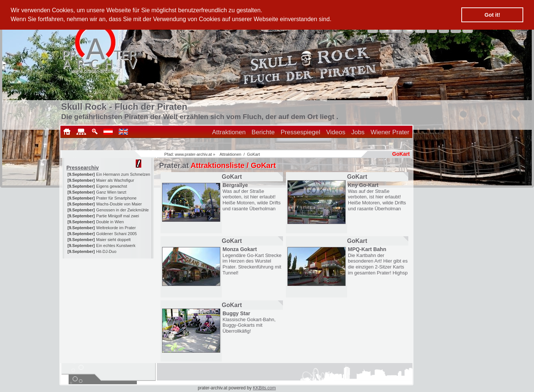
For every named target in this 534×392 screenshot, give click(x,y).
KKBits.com (264, 388)
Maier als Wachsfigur (115, 180)
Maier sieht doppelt (113, 240)
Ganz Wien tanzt (111, 192)
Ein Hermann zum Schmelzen (123, 174)
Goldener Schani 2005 (116, 234)
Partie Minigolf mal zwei (118, 216)
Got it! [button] (492, 15)
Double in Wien (110, 222)
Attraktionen (229, 132)
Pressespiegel (301, 132)
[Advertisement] (109, 305)
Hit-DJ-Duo (106, 251)
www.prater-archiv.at (193, 154)
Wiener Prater (390, 132)
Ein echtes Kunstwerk (116, 246)
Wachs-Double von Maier (119, 204)
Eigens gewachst (111, 186)
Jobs (358, 132)
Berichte (263, 132)
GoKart (253, 154)
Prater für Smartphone (116, 198)
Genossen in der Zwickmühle (122, 210)
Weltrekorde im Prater (116, 228)
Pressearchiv (83, 168)
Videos (336, 132)
